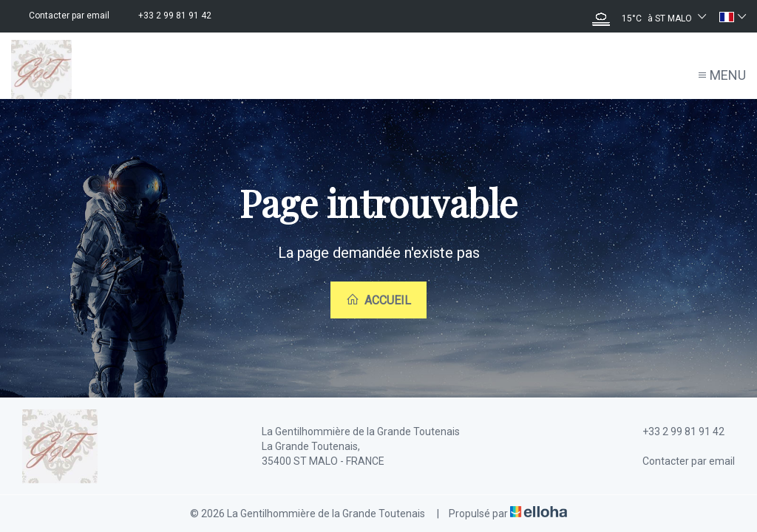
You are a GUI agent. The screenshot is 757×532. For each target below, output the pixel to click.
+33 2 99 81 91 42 (675, 432)
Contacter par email (680, 461)
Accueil (378, 300)
